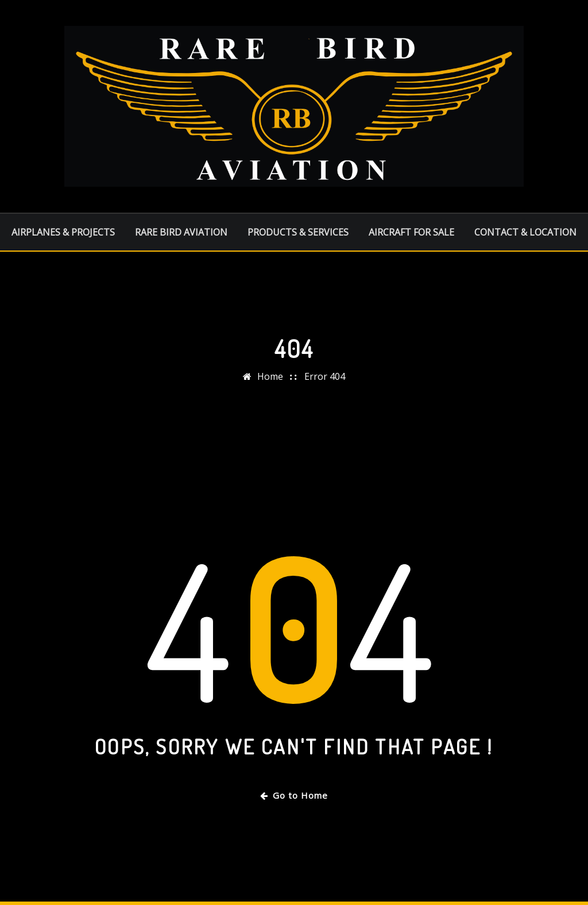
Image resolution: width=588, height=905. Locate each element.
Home (270, 376)
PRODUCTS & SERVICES (298, 232)
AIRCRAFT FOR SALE (411, 232)
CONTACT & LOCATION (525, 232)
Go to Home (294, 795)
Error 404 (325, 376)
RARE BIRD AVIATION (181, 232)
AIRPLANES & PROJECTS (63, 232)
